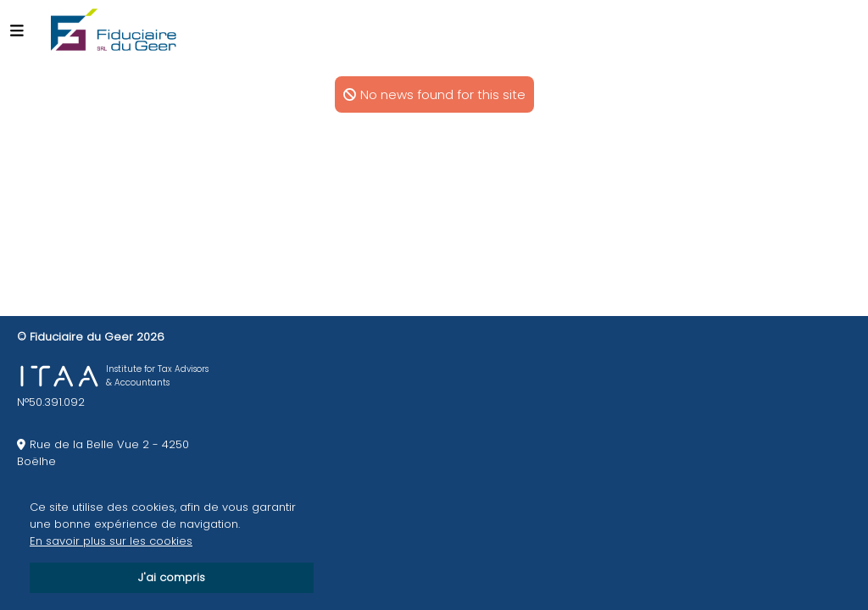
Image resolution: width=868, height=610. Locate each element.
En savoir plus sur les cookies (111, 541)
